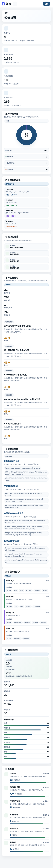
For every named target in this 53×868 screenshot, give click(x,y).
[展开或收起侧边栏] (15, 4)
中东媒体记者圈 (11, 486)
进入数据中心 (10, 184)
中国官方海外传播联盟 (14, 513)
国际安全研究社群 (12, 541)
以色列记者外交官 (12, 461)
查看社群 (8, 654)
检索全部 (8, 576)
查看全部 (8, 285)
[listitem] (26, 246)
